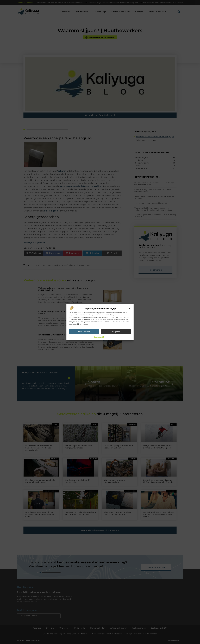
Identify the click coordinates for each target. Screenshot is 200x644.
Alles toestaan (84, 332)
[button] (130, 309)
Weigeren (116, 332)
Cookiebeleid (99, 337)
